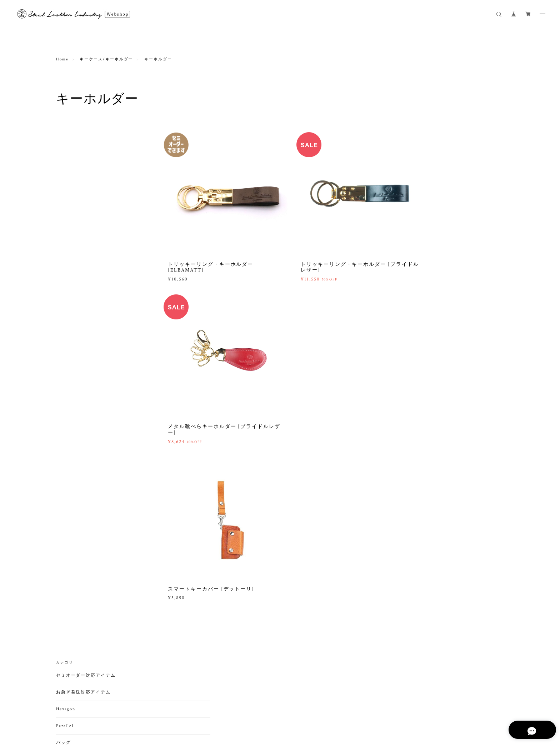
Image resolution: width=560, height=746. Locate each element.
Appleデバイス (76, 501)
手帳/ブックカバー (79, 474)
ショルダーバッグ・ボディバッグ (93, 218)
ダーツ (64, 539)
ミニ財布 (70, 342)
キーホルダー (74, 442)
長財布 (68, 314)
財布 (61, 303)
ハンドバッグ (74, 236)
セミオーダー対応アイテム (86, 140)
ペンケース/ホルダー (82, 483)
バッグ (64, 207)
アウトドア (69, 522)
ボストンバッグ (76, 273)
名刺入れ (70, 383)
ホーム (68, 566)
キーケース (72, 433)
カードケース (74, 392)
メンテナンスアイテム (81, 596)
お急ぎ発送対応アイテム (83, 156)
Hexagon (66, 173)
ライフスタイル (73, 555)
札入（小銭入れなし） (83, 333)
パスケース (72, 401)
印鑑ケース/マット (79, 492)
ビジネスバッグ (76, 255)
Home (62, 60)
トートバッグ (74, 246)
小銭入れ (70, 351)
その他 (68, 283)
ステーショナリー (76, 462)
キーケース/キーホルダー (106, 60)
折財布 (68, 324)
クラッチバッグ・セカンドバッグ (93, 227)
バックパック (74, 264)
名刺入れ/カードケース (82, 372)
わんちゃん (72, 576)
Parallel (65, 190)
